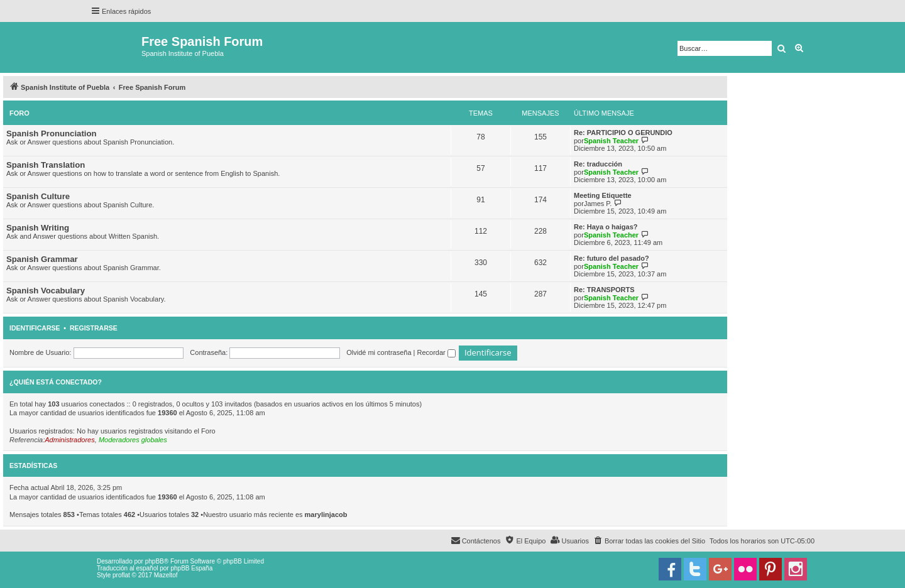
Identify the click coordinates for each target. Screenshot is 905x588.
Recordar (436, 352)
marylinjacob (326, 514)
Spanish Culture (38, 196)
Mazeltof (166, 575)
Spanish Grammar (42, 259)
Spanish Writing (38, 228)
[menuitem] (649, 541)
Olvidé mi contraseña (379, 352)
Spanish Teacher (611, 141)
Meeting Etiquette (603, 195)
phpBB (155, 561)
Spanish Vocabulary (46, 291)
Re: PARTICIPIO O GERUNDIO (623, 133)
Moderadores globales (133, 440)
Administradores (69, 440)
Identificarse (35, 328)
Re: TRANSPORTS (604, 290)
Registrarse (94, 328)
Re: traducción (598, 164)
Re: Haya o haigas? (606, 227)
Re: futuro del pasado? (612, 258)
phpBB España (191, 568)
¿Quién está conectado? (56, 382)
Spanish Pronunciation (52, 133)
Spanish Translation (46, 165)
